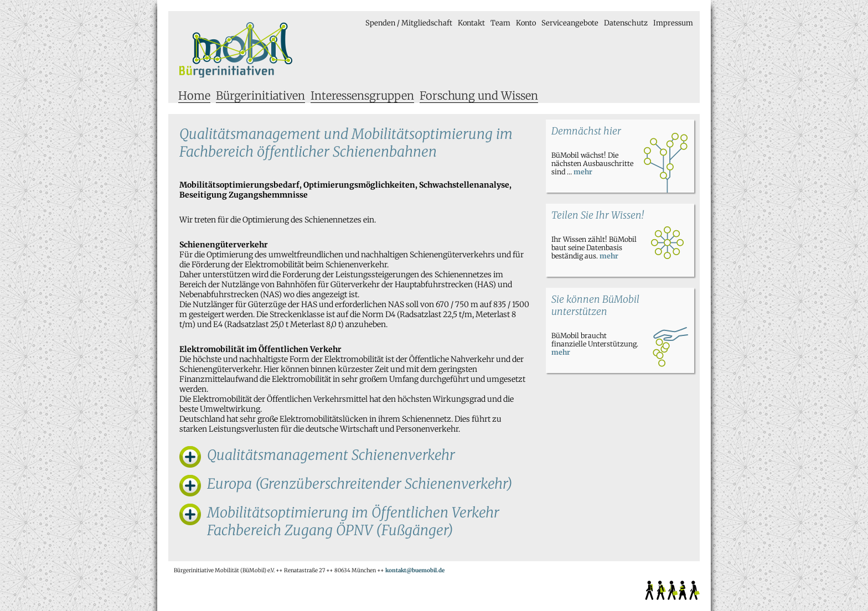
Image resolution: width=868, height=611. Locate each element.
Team (500, 23)
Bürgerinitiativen (260, 95)
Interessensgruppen (362, 95)
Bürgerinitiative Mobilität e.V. (236, 50)
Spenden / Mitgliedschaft (409, 23)
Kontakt (471, 23)
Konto (526, 23)
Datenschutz (626, 23)
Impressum (673, 23)
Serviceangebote (570, 23)
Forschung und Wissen (479, 95)
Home (194, 95)
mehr (583, 172)
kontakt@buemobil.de (415, 570)
